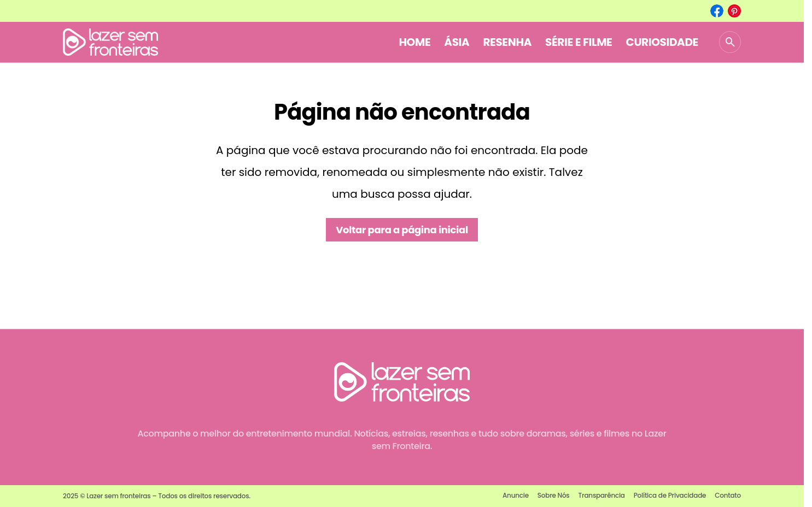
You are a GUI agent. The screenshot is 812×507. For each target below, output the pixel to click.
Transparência (602, 495)
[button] (730, 42)
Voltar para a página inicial (402, 230)
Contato (728, 495)
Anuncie (516, 495)
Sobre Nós (554, 495)
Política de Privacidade (670, 495)
